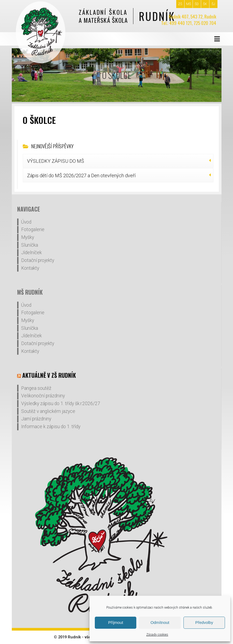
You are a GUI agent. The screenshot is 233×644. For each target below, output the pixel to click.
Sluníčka (30, 245)
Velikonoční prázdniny (43, 396)
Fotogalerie (33, 230)
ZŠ (180, 4)
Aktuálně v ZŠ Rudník (49, 375)
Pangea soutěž (36, 388)
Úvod (26, 222)
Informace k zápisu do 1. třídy (51, 427)
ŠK (205, 4)
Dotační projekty (38, 260)
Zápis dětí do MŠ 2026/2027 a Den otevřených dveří (81, 175)
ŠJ (213, 4)
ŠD (197, 4)
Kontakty (30, 268)
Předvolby (204, 622)
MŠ (189, 4)
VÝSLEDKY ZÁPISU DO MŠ (56, 161)
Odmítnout (160, 622)
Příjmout (116, 622)
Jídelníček (31, 253)
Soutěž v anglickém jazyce (48, 411)
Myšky (28, 237)
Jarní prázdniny (36, 419)
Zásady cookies (157, 635)
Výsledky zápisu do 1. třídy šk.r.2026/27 (61, 404)
